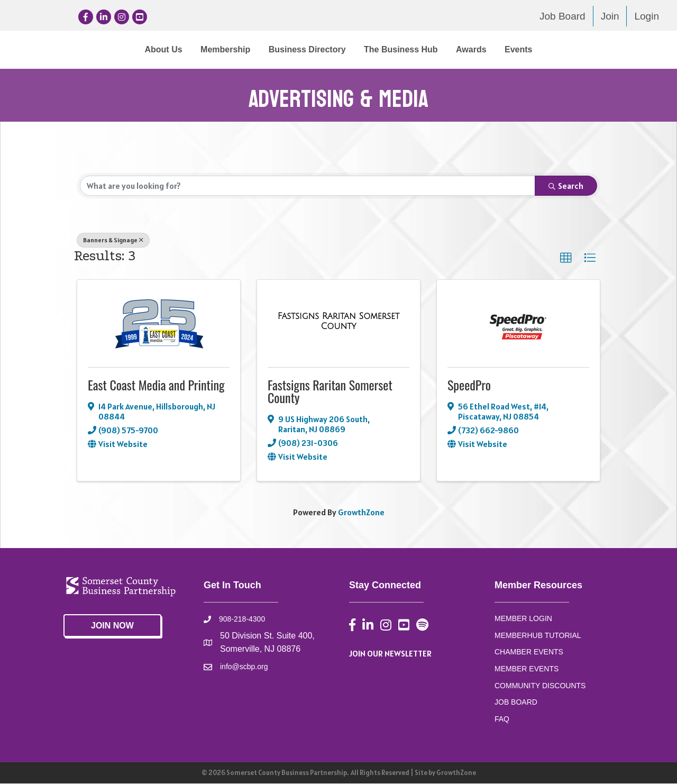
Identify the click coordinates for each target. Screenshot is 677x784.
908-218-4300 (242, 619)
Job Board (562, 16)
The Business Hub (488, 49)
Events (606, 49)
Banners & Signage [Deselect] (113, 240)
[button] (566, 259)
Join (610, 16)
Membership (138, 49)
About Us (76, 49)
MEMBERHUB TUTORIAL (538, 635)
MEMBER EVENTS (527, 669)
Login (647, 16)
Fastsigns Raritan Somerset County (330, 391)
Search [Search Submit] (566, 186)
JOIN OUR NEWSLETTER (390, 654)
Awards (559, 49)
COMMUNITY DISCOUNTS (540, 686)
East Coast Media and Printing (156, 385)
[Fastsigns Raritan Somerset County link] (338, 322)
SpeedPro (469, 385)
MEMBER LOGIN (523, 619)
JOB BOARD (516, 703)
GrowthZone (361, 512)
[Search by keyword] (308, 186)
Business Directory (220, 49)
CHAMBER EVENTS (529, 652)
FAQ (502, 719)
